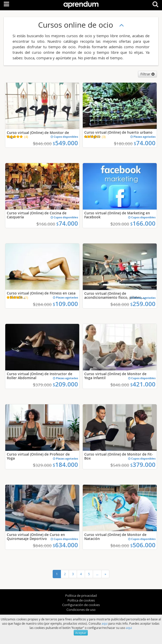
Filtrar (147, 74)
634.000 (65, 545)
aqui (105, 623)
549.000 (65, 143)
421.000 (143, 384)
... (97, 574)
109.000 (65, 304)
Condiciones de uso (81, 610)
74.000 (145, 143)
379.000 (143, 465)
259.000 (143, 304)
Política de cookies (81, 600)
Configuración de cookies (81, 605)
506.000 (143, 545)
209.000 (65, 384)
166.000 (143, 223)
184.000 (65, 465)
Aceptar (81, 633)
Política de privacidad (81, 596)
